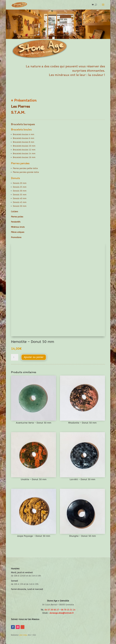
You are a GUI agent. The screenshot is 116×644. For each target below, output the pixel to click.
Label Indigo (23, 635)
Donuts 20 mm (20, 183)
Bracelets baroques (23, 124)
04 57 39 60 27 (52, 610)
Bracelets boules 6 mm (24, 138)
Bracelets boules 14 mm (24, 154)
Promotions (16, 237)
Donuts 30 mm (20, 191)
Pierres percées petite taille (25, 168)
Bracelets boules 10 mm (24, 146)
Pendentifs (16, 222)
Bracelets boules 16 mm (24, 157)
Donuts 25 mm (20, 187)
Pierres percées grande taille (26, 172)
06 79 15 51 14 (68, 610)
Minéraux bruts (18, 227)
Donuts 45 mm (20, 202)
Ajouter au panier (34, 357)
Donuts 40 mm (20, 198)
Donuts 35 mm (20, 195)
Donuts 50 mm (20, 206)
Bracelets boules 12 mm (24, 150)
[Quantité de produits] (15, 357)
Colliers (14, 212)
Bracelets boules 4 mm (24, 134)
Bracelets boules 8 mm (24, 142)
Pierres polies (17, 217)
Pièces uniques (18, 232)
